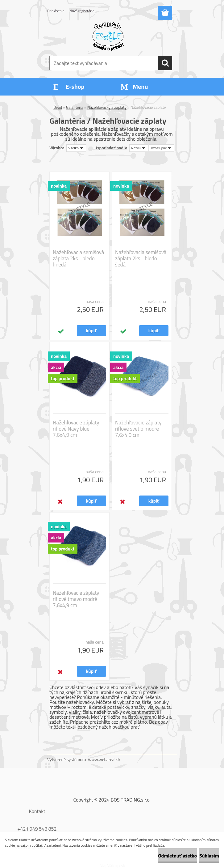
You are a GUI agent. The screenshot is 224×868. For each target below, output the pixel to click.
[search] (165, 63)
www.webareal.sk (104, 759)
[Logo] (108, 36)
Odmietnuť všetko (177, 856)
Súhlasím (209, 856)
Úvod (58, 107)
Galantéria (75, 107)
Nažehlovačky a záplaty (107, 107)
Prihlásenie (56, 11)
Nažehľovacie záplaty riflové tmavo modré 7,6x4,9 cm (76, 599)
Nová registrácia (82, 11)
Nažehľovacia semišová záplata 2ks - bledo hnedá (78, 258)
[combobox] (139, 148)
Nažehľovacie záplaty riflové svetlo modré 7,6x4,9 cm (138, 429)
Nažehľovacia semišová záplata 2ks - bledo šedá (141, 258)
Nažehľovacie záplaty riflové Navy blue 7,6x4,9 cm (76, 429)
